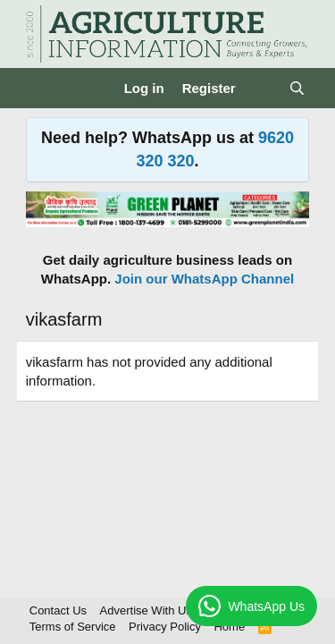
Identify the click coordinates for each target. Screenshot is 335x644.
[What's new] (262, 88)
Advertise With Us (146, 610)
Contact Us (58, 610)
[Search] (297, 88)
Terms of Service (73, 627)
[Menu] (42, 89)
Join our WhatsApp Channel (204, 279)
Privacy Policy (165, 627)
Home (229, 627)
